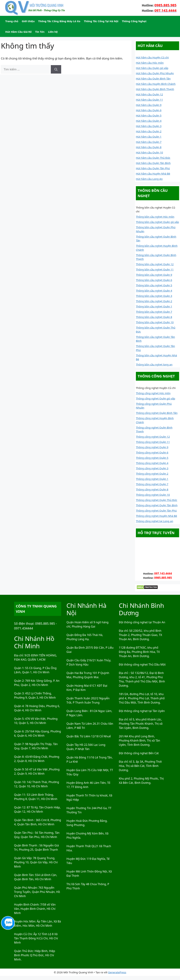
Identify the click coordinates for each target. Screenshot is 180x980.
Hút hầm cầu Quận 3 (149, 126)
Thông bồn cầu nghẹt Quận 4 (154, 291)
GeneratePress (117, 972)
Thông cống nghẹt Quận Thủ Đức (157, 500)
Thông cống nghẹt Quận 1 (152, 479)
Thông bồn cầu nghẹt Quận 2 (154, 301)
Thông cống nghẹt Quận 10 (153, 495)
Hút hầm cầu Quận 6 (149, 110)
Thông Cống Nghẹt (134, 21)
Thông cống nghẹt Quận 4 (152, 463)
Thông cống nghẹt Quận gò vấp (155, 398)
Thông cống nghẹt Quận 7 (152, 484)
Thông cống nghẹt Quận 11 (153, 442)
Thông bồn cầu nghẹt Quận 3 (154, 296)
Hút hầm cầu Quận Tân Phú (153, 168)
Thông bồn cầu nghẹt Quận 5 (154, 285)
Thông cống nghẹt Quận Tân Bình (157, 505)
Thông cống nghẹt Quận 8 (152, 489)
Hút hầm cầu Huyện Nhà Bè (153, 174)
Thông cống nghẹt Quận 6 (152, 452)
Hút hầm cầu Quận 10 (149, 152)
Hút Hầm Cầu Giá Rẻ (18, 32)
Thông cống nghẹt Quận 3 (152, 468)
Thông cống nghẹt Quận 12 (153, 437)
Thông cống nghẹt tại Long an (155, 521)
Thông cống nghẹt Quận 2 (152, 474)
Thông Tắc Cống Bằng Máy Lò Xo (59, 21)
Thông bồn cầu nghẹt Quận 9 (154, 275)
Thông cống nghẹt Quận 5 (152, 458)
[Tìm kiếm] (56, 69)
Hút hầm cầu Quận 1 (149, 137)
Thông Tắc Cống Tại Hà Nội (101, 21)
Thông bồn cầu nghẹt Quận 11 (155, 269)
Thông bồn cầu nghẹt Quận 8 (154, 317)
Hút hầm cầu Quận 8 (149, 147)
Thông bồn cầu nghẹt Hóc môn (155, 217)
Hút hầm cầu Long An (149, 179)
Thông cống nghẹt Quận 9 (152, 447)
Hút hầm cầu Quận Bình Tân (153, 78)
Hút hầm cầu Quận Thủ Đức (153, 158)
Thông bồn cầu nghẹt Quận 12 (155, 264)
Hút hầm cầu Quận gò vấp (152, 68)
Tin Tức (40, 32)
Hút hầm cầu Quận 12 (149, 94)
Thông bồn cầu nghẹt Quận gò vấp (157, 222)
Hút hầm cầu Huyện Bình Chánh (156, 84)
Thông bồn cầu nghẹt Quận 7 (154, 312)
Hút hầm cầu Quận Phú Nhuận (155, 73)
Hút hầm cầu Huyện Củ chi (152, 57)
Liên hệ (53, 32)
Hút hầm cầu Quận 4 (149, 121)
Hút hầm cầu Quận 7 (149, 142)
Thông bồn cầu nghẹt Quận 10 (155, 322)
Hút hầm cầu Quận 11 (149, 100)
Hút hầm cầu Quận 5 (149, 115)
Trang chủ (12, 21)
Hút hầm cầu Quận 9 (149, 105)
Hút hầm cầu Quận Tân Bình (153, 163)
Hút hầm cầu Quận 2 (149, 131)
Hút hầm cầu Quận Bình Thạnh (155, 89)
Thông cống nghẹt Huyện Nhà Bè (156, 516)
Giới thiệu (28, 21)
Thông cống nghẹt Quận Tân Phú (156, 511)
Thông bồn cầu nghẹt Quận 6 (154, 280)
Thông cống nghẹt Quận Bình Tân (157, 413)
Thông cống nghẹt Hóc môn (153, 393)
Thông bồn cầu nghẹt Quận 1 (154, 306)
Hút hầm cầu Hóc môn (150, 63)
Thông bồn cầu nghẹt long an (154, 364)
